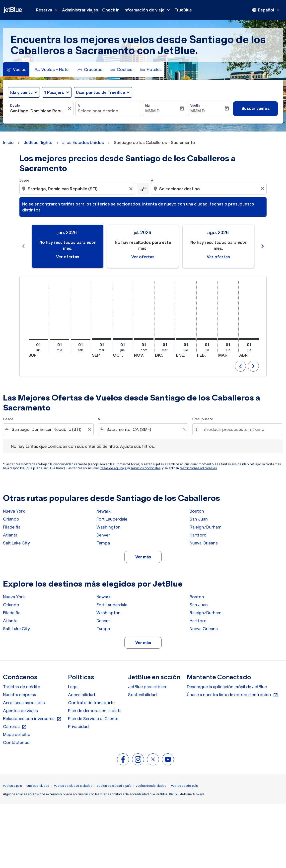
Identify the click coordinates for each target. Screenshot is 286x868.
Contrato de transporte (91, 703)
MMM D (152, 111)
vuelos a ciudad (38, 786)
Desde (15, 105)
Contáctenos (16, 742)
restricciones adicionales (198, 468)
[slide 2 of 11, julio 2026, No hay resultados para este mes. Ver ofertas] (143, 246)
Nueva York (14, 511)
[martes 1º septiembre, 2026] (102, 339)
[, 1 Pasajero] (54, 92)
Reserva (48, 10)
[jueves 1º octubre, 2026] (123, 339)
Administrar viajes (80, 10)
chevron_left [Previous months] (23, 246)
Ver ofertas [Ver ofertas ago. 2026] (218, 257)
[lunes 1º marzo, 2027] (228, 339)
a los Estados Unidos (83, 142)
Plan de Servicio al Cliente (93, 719)
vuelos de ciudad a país (114, 786)
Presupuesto (203, 419)
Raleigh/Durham (206, 527)
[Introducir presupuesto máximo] (240, 429)
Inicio (8, 142)
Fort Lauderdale (112, 519)
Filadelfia (12, 527)
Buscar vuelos (255, 108)
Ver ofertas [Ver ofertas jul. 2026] (143, 257)
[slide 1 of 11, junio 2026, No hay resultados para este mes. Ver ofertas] (68, 246)
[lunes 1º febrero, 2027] (207, 339)
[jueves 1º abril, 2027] (249, 339)
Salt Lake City (16, 543)
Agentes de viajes (20, 711)
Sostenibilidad (142, 695)
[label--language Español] (266, 10)
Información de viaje (148, 10)
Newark (104, 511)
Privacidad (78, 727)
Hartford (198, 535)
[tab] (16, 70)
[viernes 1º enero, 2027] (186, 339)
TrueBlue (183, 10)
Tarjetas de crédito (22, 687)
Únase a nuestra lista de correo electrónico (232, 695)
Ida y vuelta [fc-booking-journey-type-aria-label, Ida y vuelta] (21, 92)
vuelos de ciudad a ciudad (73, 786)
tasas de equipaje (113, 468)
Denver (103, 535)
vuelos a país (12, 786)
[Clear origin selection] (132, 189)
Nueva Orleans (204, 543)
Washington (108, 527)
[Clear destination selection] (263, 189)
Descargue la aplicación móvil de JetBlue (227, 687)
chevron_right (253, 366)
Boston (197, 511)
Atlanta (10, 535)
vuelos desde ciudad (151, 786)
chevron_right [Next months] (263, 246)
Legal (73, 687)
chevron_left (240, 366)
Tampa (103, 543)
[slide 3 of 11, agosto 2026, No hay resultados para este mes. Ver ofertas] (218, 246)
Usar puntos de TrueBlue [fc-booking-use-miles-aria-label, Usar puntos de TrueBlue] (101, 92)
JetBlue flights (38, 142)
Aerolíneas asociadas (24, 703)
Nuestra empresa (20, 695)
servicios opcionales (145, 468)
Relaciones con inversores (32, 719)
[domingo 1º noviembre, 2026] (144, 339)
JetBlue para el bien (147, 687)
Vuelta (195, 105)
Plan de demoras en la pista (95, 711)
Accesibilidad (81, 695)
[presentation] (266, 10)
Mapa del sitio (17, 734)
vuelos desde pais (184, 786)
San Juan (199, 519)
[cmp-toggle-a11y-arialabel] (143, 189)
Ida (147, 105)
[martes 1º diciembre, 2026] (165, 339)
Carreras (15, 727)
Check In (111, 10)
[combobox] (38, 111)
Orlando (11, 519)
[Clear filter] (89, 429)
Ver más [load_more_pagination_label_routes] (143, 557)
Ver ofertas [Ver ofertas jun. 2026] (68, 257)
